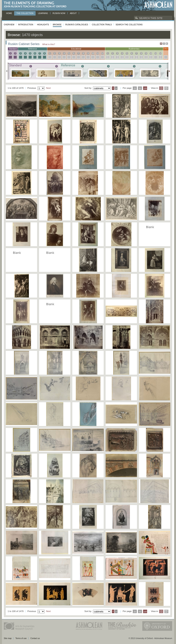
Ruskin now (59, 13)
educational (76, 49)
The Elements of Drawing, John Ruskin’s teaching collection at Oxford (36, 5)
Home (9, 13)
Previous (8, 71)
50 (140, 88)
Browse (57, 25)
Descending (116, 88)
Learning (43, 13)
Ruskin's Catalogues (77, 25)
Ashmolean (158, 5)
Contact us (35, 638)
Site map (8, 638)
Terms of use (21, 638)
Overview (9, 25)
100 (145, 88)
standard (13, 49)
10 (93, 53)
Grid (161, 88)
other (166, 49)
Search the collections (129, 25)
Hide (167, 44)
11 (98, 53)
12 (102, 53)
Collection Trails (102, 25)
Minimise (164, 44)
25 (135, 88)
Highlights (43, 25)
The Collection (25, 13)
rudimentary (134, 49)
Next (168, 71)
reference (33, 49)
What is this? (49, 44)
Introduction (26, 25)
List (166, 88)
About (73, 13)
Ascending (113, 88)
